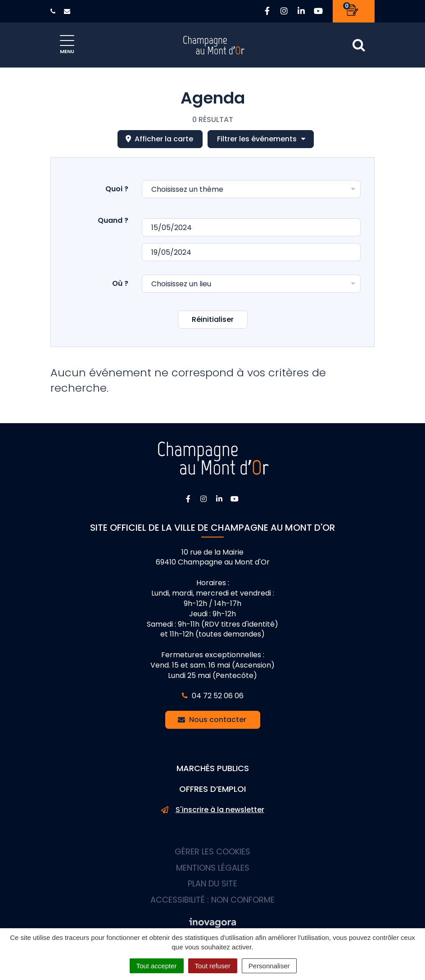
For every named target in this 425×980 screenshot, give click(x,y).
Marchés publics (213, 768)
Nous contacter (212, 720)
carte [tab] (159, 139)
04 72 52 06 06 (213, 696)
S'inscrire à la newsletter (213, 810)
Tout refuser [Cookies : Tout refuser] (213, 966)
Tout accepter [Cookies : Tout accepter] (157, 966)
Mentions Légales (213, 868)
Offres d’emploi (212, 789)
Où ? (120, 283)
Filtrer (261, 139)
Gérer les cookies (212, 851)
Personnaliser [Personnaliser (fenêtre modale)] (269, 966)
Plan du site (212, 883)
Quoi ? (117, 189)
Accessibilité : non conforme (212, 900)
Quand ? (113, 220)
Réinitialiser (213, 319)
